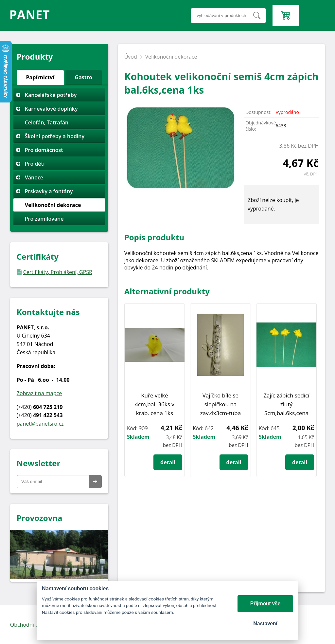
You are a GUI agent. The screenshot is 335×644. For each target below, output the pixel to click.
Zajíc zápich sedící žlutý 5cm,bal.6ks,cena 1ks (286, 405)
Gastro (84, 77)
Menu (314, 4)
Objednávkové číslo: (260, 126)
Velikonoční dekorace (171, 57)
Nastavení (265, 624)
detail (168, 462)
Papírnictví (40, 77)
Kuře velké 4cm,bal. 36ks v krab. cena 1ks (154, 404)
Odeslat (95, 482)
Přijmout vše (265, 604)
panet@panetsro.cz (40, 424)
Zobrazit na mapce (39, 393)
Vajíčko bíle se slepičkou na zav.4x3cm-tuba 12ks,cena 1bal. (220, 405)
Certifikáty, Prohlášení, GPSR (58, 272)
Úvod (131, 57)
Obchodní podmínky (35, 625)
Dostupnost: (258, 112)
